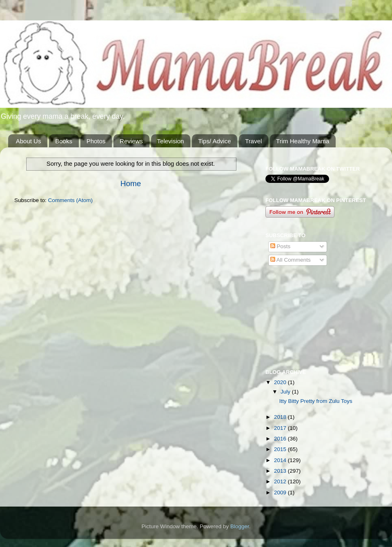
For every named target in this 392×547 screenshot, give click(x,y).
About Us (29, 141)
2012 (281, 481)
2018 (281, 417)
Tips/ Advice (214, 141)
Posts (281, 246)
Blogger (240, 526)
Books (64, 141)
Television (171, 141)
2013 (281, 471)
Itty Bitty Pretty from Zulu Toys (316, 401)
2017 (281, 428)
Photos (96, 141)
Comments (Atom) (71, 200)
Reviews (131, 141)
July (286, 392)
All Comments (291, 260)
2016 (281, 439)
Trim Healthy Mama (303, 141)
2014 (281, 460)
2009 (281, 493)
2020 (281, 382)
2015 (281, 449)
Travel (253, 141)
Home (131, 183)
